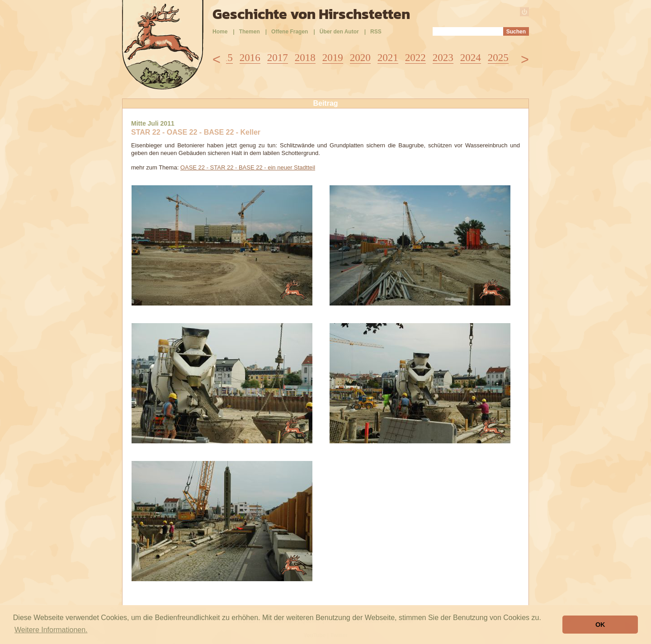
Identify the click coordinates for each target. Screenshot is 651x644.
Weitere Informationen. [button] (51, 630)
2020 (360, 58)
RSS (376, 32)
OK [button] (600, 625)
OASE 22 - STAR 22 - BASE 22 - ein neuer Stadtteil (248, 167)
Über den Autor (339, 32)
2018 (305, 58)
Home (220, 32)
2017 (278, 58)
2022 (415, 58)
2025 (498, 58)
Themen (250, 32)
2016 (250, 58)
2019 (333, 58)
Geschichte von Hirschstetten (311, 14)
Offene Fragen (290, 32)
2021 (388, 58)
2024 (471, 58)
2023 (443, 58)
